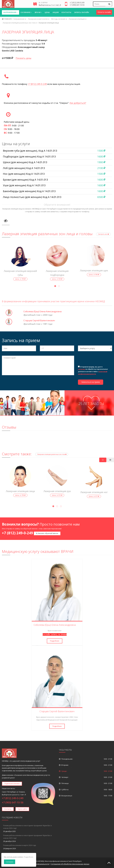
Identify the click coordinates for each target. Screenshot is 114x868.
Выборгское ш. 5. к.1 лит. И (50, 5)
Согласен (10, 862)
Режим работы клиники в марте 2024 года (20, 845)
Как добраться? (78, 103)
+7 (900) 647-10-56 (77, 5)
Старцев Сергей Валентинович (39, 320)
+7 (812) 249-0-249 (77, 3)
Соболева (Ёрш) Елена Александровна (42, 311)
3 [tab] (61, 507)
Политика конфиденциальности (37, 864)
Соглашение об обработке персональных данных (70, 864)
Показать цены (23, 58)
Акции (56, 12)
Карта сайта (22, 809)
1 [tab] (55, 286)
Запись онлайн (82, 12)
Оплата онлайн (104, 12)
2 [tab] (59, 286)
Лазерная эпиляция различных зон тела (52, 454)
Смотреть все (103, 234)
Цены (47, 12)
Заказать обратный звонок (47, 533)
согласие (81, 369)
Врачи (38, 12)
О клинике (26, 12)
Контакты (66, 12)
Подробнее (55, 641)
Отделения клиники (12, 784)
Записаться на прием (91, 382)
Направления (11, 12)
